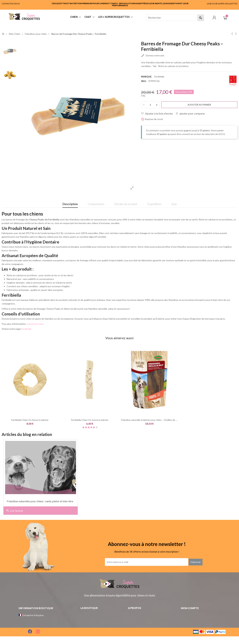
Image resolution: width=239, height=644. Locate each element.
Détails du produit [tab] (126, 204)
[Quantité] (150, 105)
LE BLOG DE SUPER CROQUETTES (222, 4)
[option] (79, 117)
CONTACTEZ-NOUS (11, 4)
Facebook (26, 329)
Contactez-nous (35, 324)
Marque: (147, 77)
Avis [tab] (174, 204)
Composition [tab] (96, 204)
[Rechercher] (171, 17)
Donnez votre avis (153, 56)
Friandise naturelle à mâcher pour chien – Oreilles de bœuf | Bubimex (157, 420)
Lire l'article (15, 511)
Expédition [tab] (154, 204)
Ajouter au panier (199, 105)
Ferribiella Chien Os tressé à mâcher (90, 420)
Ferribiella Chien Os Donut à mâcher (30, 420)
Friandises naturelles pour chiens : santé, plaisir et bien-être (40, 501)
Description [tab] (70, 204)
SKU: (144, 81)
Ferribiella (159, 77)
